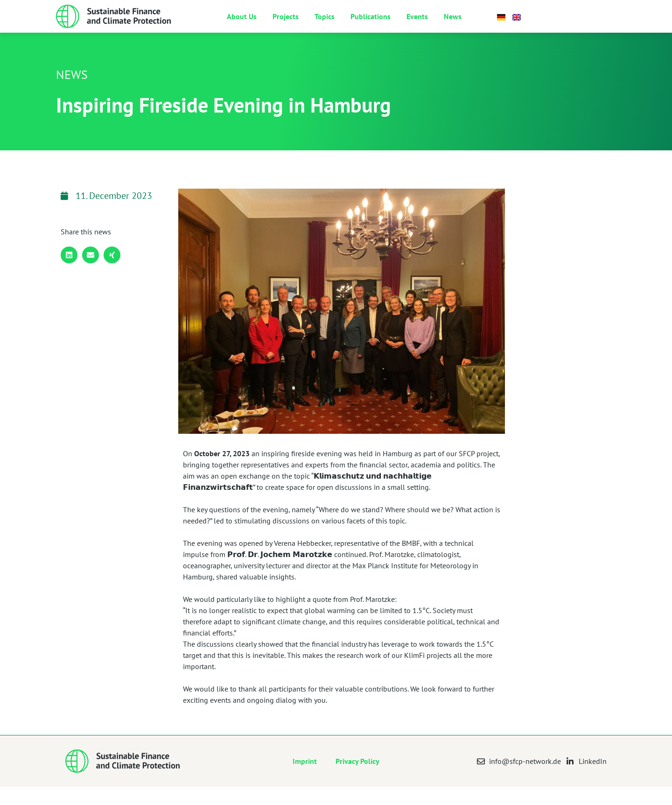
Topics (325, 25)
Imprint (305, 779)
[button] (69, 273)
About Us (242, 25)
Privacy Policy (357, 779)
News (453, 25)
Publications (371, 25)
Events (417, 25)
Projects (286, 25)
